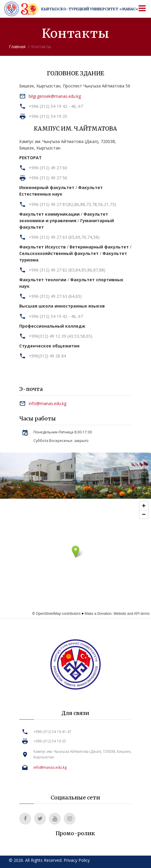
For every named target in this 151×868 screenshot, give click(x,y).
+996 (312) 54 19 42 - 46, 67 (56, 106)
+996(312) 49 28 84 (47, 356)
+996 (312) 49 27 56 (48, 178)
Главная (17, 47)
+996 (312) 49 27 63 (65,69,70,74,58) (64, 237)
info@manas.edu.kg (48, 403)
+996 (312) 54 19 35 (48, 116)
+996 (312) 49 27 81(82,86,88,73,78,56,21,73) (72, 204)
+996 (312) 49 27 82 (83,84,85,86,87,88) (67, 270)
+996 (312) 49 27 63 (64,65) (55, 296)
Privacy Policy (77, 860)
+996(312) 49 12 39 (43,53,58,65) (61, 336)
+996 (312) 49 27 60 (48, 168)
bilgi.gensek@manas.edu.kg (55, 96)
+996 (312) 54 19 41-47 (52, 732)
